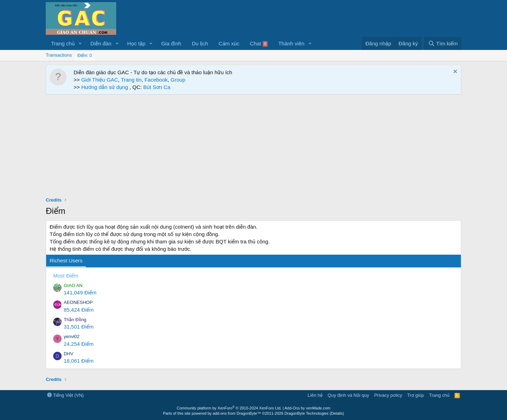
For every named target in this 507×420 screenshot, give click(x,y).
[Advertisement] (254, 147)
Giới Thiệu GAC (100, 80)
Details (337, 413)
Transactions (59, 55)
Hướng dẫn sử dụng (105, 87)
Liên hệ (315, 395)
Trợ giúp (416, 395)
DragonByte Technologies (306, 413)
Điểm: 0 (85, 56)
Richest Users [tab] (66, 260)
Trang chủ (63, 43)
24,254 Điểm (79, 344)
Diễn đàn (101, 43)
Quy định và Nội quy (349, 395)
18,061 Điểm (79, 361)
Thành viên (291, 43)
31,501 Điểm (79, 327)
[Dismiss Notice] (454, 72)
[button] (80, 43)
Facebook (156, 80)
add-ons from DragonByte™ (237, 413)
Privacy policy (388, 395)
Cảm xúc (229, 43)
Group (178, 80)
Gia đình (171, 43)
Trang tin (131, 80)
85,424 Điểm (79, 310)
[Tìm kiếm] (443, 43)
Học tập (136, 43)
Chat (259, 44)
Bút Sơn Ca (156, 87)
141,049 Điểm (80, 292)
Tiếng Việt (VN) (65, 395)
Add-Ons (292, 408)
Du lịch (200, 43)
